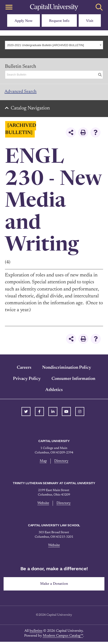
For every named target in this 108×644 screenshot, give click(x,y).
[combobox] (54, 45)
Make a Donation (54, 586)
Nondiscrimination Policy (67, 370)
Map (43, 463)
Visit (90, 21)
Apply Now (24, 21)
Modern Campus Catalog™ (63, 638)
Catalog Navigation (32, 110)
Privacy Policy (27, 381)
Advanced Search (23, 92)
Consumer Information (73, 381)
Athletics (54, 392)
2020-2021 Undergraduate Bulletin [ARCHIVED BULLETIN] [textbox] (46, 45)
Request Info (59, 21)
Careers (24, 370)
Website (43, 505)
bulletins (36, 633)
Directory (61, 463)
